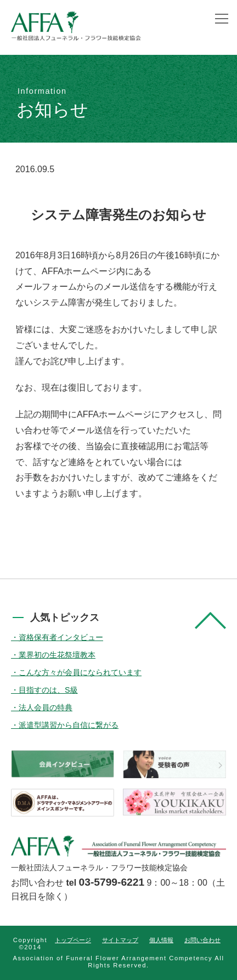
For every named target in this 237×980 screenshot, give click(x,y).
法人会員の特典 (46, 707)
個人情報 (161, 940)
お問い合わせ (202, 940)
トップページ (73, 940)
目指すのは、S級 (48, 690)
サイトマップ (120, 940)
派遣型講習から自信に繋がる (69, 725)
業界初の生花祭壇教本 (57, 655)
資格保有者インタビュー (61, 637)
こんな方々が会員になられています (80, 672)
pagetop (210, 621)
